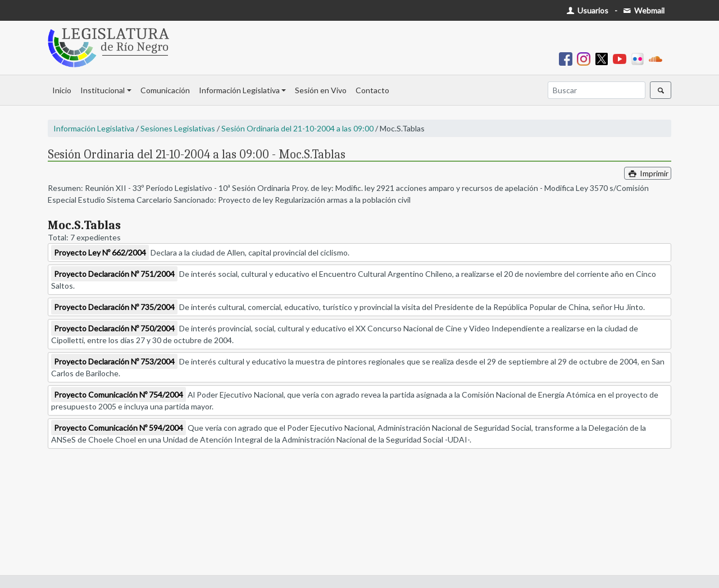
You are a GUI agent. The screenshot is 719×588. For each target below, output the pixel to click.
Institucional (103, 90)
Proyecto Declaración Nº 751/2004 (114, 274)
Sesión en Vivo (321, 90)
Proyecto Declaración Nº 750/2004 (114, 328)
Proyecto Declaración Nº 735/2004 (114, 307)
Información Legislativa (239, 90)
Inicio (62, 90)
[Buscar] (597, 90)
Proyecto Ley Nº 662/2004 (100, 252)
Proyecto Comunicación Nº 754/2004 (119, 395)
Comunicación (165, 90)
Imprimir (648, 173)
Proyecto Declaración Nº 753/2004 (114, 361)
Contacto (372, 90)
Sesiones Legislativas (178, 128)
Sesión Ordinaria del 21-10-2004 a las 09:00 (297, 128)
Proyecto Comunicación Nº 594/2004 (119, 428)
